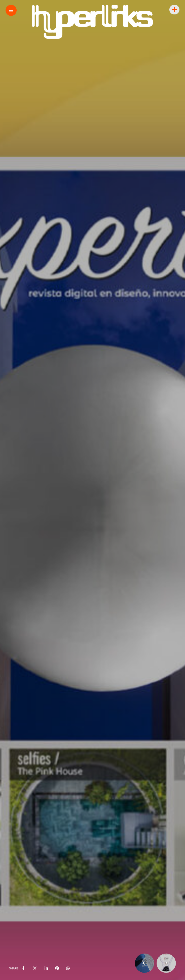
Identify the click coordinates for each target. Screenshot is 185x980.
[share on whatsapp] (68, 968)
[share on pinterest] (57, 968)
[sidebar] (174, 10)
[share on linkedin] (46, 968)
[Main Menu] (11, 10)
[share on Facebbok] (23, 968)
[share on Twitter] (34, 968)
